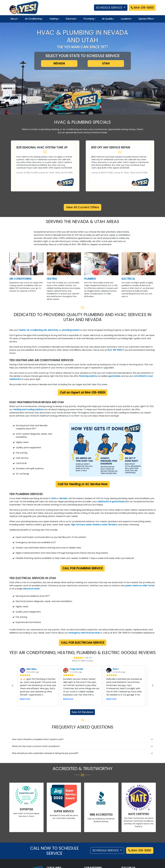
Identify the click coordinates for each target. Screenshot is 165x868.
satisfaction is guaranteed (111, 502)
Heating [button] (54, 19)
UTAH (106, 63)
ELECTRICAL (128, 279)
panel (128, 586)
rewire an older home (143, 586)
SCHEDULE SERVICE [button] (110, 8)
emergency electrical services (84, 633)
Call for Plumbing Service (83, 568)
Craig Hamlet (76, 669)
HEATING (52, 279)
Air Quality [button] (107, 19)
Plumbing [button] (89, 19)
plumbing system (71, 330)
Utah (54, 498)
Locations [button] (126, 19)
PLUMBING (90, 279)
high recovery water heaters (86, 525)
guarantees (114, 376)
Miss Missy (31, 669)
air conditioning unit (37, 330)
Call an (83, 392)
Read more (25, 699)
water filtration (109, 525)
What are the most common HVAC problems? (36, 746)
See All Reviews (82, 712)
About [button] (14, 19)
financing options (88, 376)
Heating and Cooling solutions (28, 409)
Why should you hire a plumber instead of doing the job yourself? (45, 753)
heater (22, 330)
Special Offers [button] (146, 19)
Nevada (63, 498)
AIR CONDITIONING (20, 279)
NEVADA (59, 63)
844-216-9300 (142, 8)
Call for (83, 484)
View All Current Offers (82, 207)
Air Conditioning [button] (33, 19)
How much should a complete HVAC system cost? (38, 739)
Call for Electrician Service (83, 643)
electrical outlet (31, 589)
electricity (53, 330)
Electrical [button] (71, 19)
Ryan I (116, 669)
